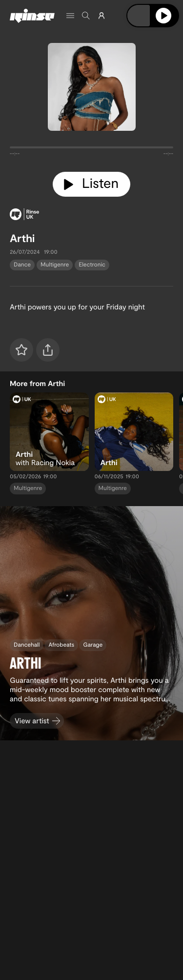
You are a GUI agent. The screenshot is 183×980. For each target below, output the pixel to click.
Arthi (22, 238)
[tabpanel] (91, 149)
